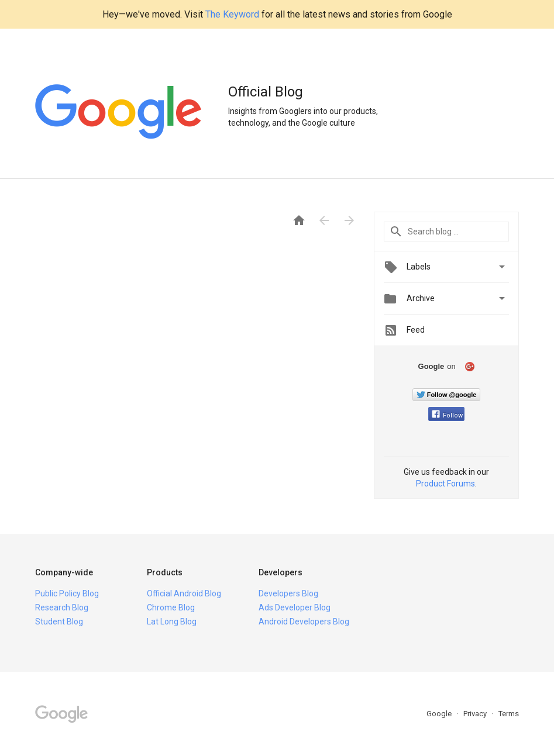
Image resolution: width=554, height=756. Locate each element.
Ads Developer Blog (295, 607)
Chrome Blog (171, 607)
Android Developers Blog (304, 622)
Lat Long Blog (172, 622)
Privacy (476, 714)
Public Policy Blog (67, 593)
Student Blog (59, 622)
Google (440, 714)
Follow (447, 415)
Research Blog (62, 607)
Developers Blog (288, 593)
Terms (509, 714)
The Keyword (232, 14)
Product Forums (445, 484)
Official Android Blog (184, 593)
